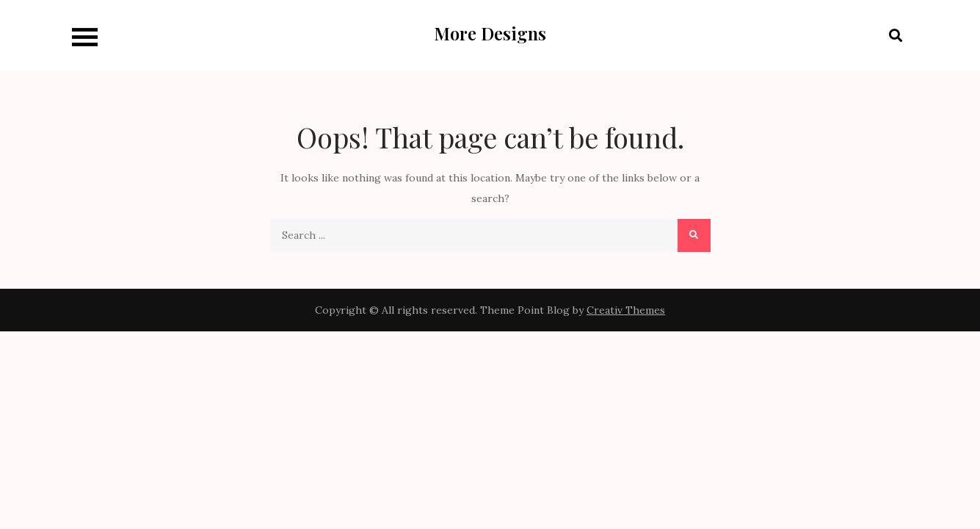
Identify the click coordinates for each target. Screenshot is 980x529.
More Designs (490, 33)
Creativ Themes (626, 310)
